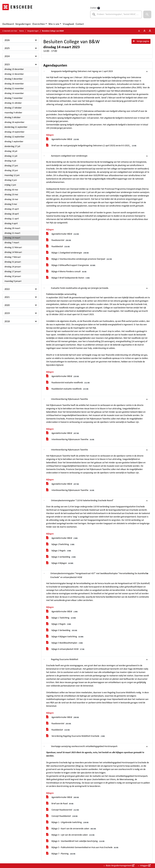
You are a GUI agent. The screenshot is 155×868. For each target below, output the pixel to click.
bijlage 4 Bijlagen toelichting (65, 637)
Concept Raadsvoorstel (63, 810)
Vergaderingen (23, 24)
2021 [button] (7, 297)
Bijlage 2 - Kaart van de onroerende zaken (72, 829)
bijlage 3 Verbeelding (62, 631)
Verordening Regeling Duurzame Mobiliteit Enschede (76, 736)
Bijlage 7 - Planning (61, 854)
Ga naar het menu (1, 2)
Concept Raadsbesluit (62, 816)
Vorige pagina (141, 41)
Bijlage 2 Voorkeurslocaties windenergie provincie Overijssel (80, 259)
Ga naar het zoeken (0, 2)
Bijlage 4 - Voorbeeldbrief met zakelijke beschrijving (76, 841)
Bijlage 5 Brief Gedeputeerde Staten (68, 278)
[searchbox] (116, 14)
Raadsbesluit (58, 247)
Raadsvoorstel (59, 240)
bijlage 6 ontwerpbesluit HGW (66, 649)
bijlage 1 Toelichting (61, 618)
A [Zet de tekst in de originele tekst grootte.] (139, 31)
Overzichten (39, 24)
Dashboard (8, 24)
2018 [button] (7, 322)
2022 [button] (7, 289)
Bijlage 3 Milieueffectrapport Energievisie (71, 266)
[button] (147, 14)
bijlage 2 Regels (59, 551)
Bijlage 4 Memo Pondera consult (67, 272)
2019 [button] (7, 313)
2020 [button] (7, 305)
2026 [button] (7, 40)
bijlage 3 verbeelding (61, 557)
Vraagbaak (68, 24)
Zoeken (93, 8)
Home (21, 31)
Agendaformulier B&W (63, 140)
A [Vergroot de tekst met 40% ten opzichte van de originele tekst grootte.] (150, 31)
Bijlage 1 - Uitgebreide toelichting (68, 823)
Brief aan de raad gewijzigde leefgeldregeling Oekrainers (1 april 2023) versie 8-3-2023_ (92, 146)
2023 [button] (7, 65)
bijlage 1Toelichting (61, 545)
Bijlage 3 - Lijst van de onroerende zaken (71, 835)
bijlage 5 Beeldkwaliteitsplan (65, 643)
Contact (80, 24)
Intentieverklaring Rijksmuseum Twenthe (71, 440)
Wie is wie (54, 24)
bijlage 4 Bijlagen (60, 563)
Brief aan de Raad (60, 804)
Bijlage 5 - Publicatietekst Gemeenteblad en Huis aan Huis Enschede (83, 848)
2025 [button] (7, 48)
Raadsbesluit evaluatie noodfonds (68, 389)
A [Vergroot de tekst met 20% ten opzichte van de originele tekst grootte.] (144, 31)
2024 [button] (7, 56)
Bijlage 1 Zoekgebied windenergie (68, 253)
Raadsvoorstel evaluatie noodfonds (68, 383)
